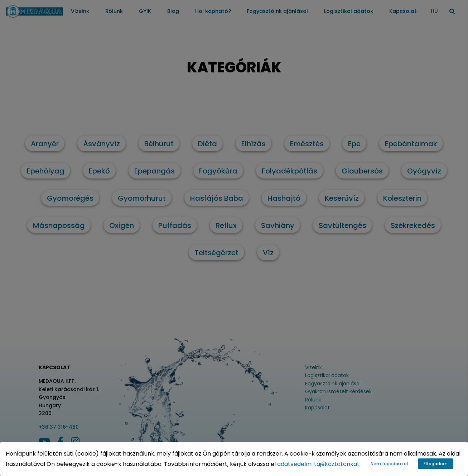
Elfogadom (436, 464)
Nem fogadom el (389, 464)
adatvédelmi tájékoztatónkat (318, 464)
